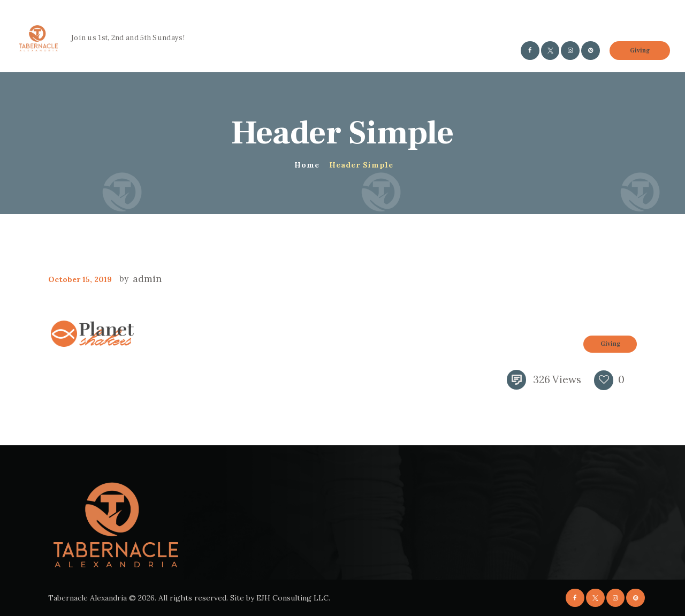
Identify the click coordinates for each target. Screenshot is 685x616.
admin (146, 279)
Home (307, 165)
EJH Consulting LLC (292, 598)
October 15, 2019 (80, 279)
